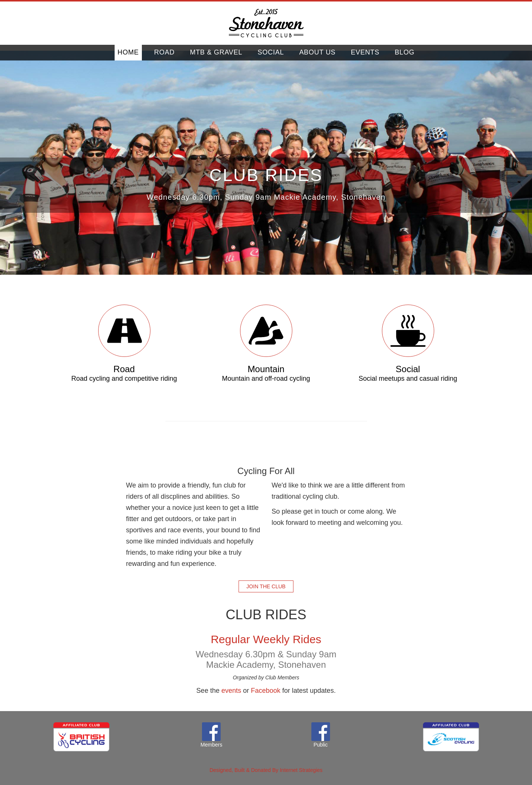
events (231, 691)
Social (271, 58)
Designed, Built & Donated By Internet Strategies (266, 770)
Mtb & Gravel (216, 58)
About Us (317, 58)
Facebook (266, 691)
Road (164, 58)
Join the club (266, 586)
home (128, 58)
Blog (405, 58)
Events (365, 58)
